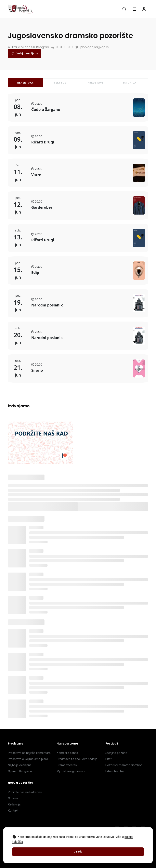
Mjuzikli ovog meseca (71, 771)
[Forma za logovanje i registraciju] (144, 9)
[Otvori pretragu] (125, 9)
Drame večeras (67, 765)
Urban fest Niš (115, 771)
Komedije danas (67, 753)
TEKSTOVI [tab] (61, 83)
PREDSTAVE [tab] (96, 83)
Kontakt (13, 811)
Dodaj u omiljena (25, 54)
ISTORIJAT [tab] (131, 83)
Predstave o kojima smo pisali (28, 759)
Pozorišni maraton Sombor (124, 765)
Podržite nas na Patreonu (25, 792)
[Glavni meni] (134, 9)
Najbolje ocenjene (20, 765)
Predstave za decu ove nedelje (77, 759)
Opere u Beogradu (20, 771)
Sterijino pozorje (116, 753)
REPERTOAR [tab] (25, 83)
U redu (78, 852)
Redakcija (14, 804)
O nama (13, 798)
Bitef (109, 759)
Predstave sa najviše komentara (29, 753)
